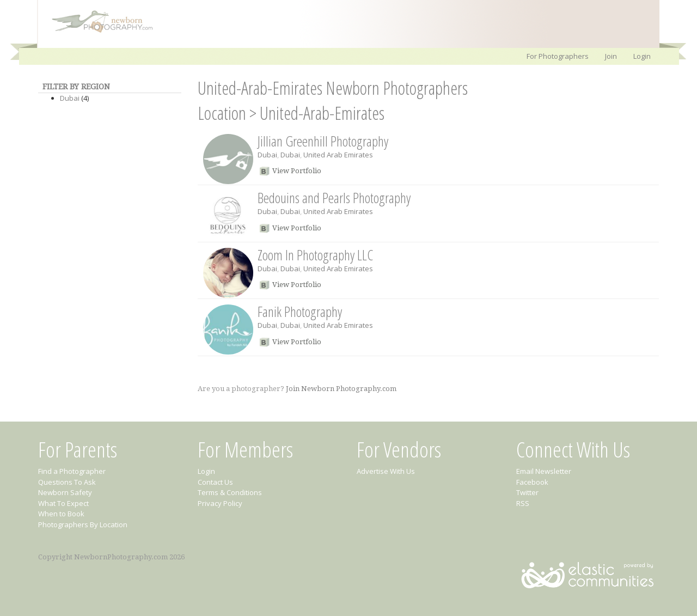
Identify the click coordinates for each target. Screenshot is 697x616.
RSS (523, 503)
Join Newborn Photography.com (341, 389)
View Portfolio (297, 171)
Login (642, 56)
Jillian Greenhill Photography (323, 141)
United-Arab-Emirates (322, 113)
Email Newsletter (544, 471)
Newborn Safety (65, 492)
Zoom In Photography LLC (315, 255)
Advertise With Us (386, 471)
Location (222, 113)
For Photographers (558, 56)
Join (611, 56)
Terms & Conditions (230, 492)
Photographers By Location (83, 524)
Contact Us (215, 482)
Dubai (70, 98)
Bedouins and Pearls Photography (334, 198)
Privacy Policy (220, 503)
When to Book (61, 514)
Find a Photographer (72, 471)
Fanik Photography (300, 312)
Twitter (527, 492)
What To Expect (63, 503)
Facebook (532, 482)
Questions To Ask (67, 482)
